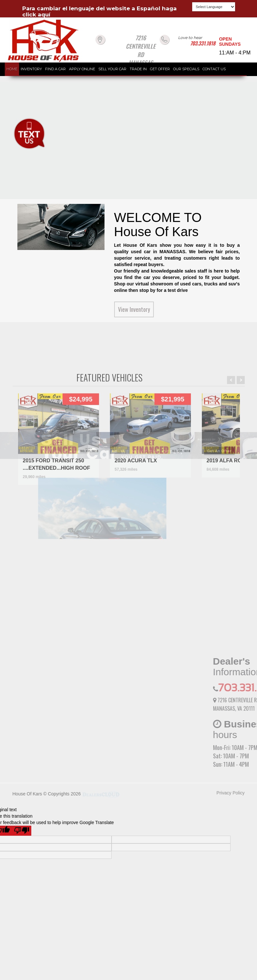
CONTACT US (214, 69)
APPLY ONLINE (82, 69)
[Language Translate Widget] (214, 7)
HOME (12, 69)
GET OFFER (160, 69)
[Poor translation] (22, 831)
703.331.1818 (203, 43)
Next (241, 466)
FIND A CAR (55, 69)
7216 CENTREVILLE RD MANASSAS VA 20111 (141, 54)
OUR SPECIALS (186, 69)
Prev (231, 466)
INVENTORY (31, 69)
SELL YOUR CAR (112, 69)
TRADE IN (138, 69)
